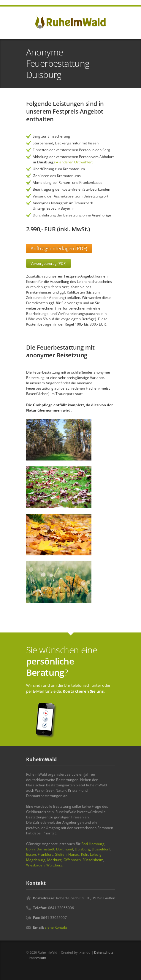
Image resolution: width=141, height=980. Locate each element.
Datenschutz (104, 952)
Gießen (61, 854)
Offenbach (72, 860)
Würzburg (54, 865)
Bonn (30, 849)
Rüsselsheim (93, 860)
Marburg (54, 860)
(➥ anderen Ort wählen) (74, 162)
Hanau (74, 854)
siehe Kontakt (56, 927)
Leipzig (96, 854)
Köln (85, 854)
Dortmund (65, 849)
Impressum (37, 958)
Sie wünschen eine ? (62, 661)
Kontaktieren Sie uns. (84, 691)
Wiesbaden (35, 865)
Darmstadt (45, 849)
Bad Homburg (93, 844)
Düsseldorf (101, 849)
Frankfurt (45, 854)
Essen (31, 854)
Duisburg (82, 849)
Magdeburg (36, 860)
